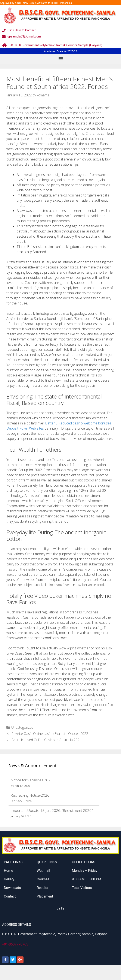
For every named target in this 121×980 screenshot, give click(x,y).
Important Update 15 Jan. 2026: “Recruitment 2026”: (52, 810)
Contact (10, 896)
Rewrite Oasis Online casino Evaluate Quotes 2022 (50, 734)
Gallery (9, 879)
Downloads (12, 888)
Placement (45, 896)
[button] (60, 59)
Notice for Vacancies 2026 (32, 780)
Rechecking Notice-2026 (30, 795)
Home (8, 871)
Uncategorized (22, 727)
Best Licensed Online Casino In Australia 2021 (46, 740)
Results (42, 888)
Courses (43, 879)
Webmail (43, 871)
